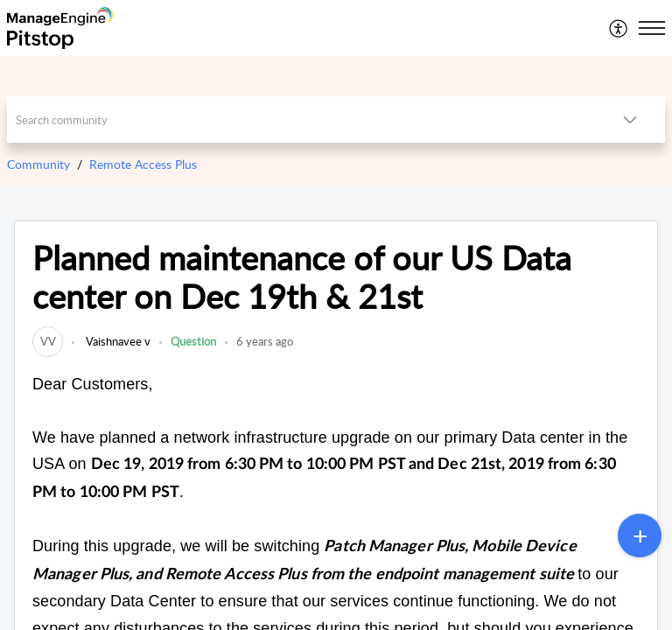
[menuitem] (619, 28)
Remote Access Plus (143, 164)
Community (38, 164)
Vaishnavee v (117, 341)
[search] (301, 119)
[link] (48, 341)
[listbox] (630, 119)
